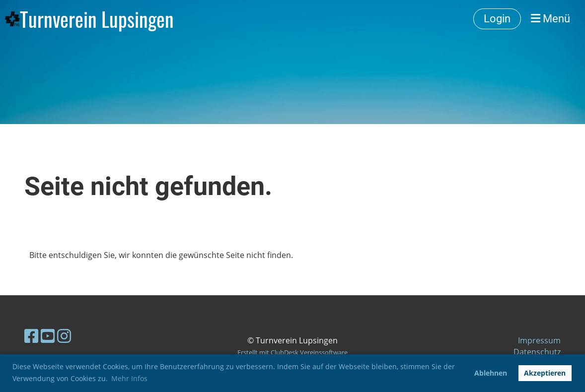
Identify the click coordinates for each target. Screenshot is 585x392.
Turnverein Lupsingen (97, 19)
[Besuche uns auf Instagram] (64, 336)
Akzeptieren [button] (545, 373)
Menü (550, 19)
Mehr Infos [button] (129, 378)
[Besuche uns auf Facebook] (31, 336)
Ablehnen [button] (491, 373)
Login (497, 19)
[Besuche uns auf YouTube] (48, 336)
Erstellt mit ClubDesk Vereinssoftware (292, 352)
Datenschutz (537, 352)
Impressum (539, 340)
